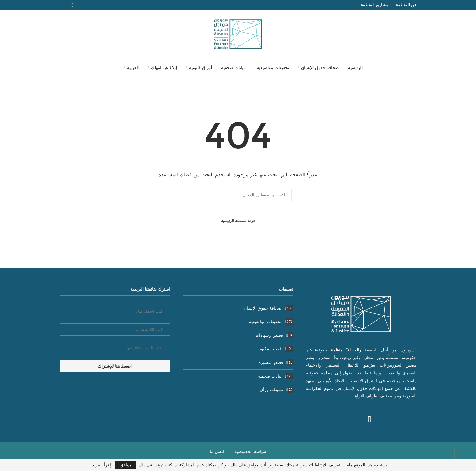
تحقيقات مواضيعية (273, 67)
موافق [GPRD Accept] (126, 465)
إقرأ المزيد (102, 465)
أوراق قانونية (200, 67)
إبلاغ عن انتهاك (164, 67)
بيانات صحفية (233, 67)
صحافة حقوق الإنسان (320, 67)
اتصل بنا (217, 451)
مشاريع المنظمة (374, 5)
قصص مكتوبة (275, 349)
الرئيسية (355, 67)
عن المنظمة (406, 5)
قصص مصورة (276, 362)
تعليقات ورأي (277, 389)
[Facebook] (73, 5)
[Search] (112, 67)
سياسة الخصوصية (250, 451)
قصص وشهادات (274, 335)
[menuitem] (132, 67)
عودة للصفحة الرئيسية (238, 221)
